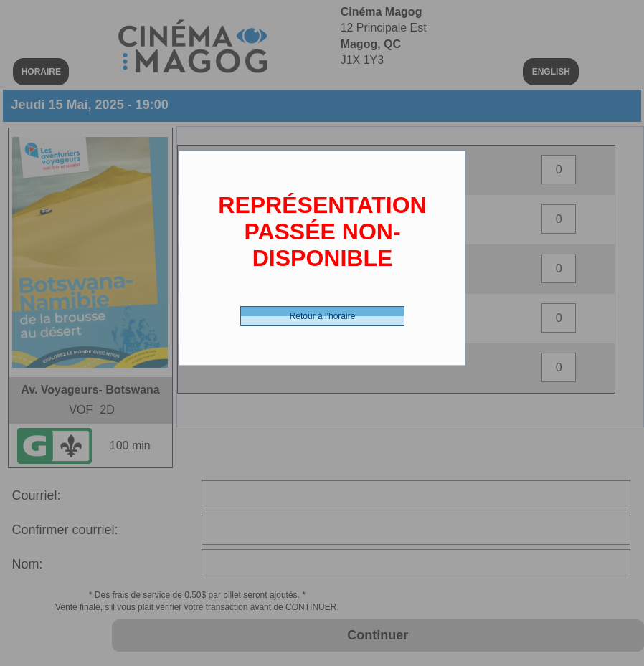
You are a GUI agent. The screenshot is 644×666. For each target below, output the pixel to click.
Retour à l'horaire (323, 316)
